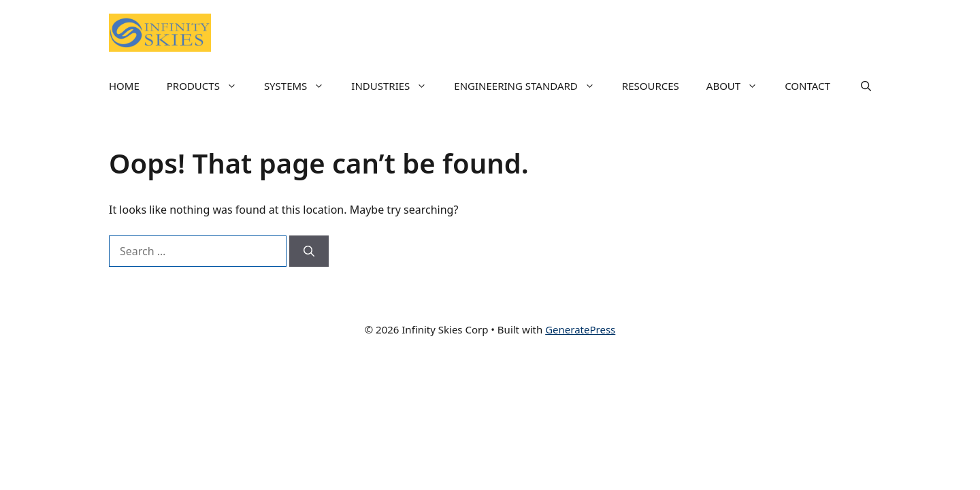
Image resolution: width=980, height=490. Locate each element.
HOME (124, 86)
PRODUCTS (209, 86)
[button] (866, 86)
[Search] (309, 251)
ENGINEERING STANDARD (531, 86)
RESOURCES (651, 86)
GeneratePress (580, 329)
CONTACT (807, 86)
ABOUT (739, 86)
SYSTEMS (301, 86)
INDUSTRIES (396, 86)
